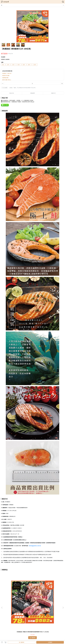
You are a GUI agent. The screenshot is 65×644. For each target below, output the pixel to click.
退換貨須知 (8, 620)
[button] (63, 588)
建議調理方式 (14, 620)
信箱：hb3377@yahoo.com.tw (8, 612)
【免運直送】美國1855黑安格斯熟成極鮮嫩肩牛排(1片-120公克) (12, 592)
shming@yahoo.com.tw (35, 546)
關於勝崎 (12, 626)
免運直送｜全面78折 (7, 73)
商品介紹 (12, 93)
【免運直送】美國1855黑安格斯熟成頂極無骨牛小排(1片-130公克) (32, 592)
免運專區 (8, 626)
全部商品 (3, 626)
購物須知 (3, 620)
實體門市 (17, 626)
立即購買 (50, 642)
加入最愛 (5, 88)
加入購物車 (22, 642)
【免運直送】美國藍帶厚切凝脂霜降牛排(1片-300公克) (53, 592)
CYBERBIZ (32, 639)
